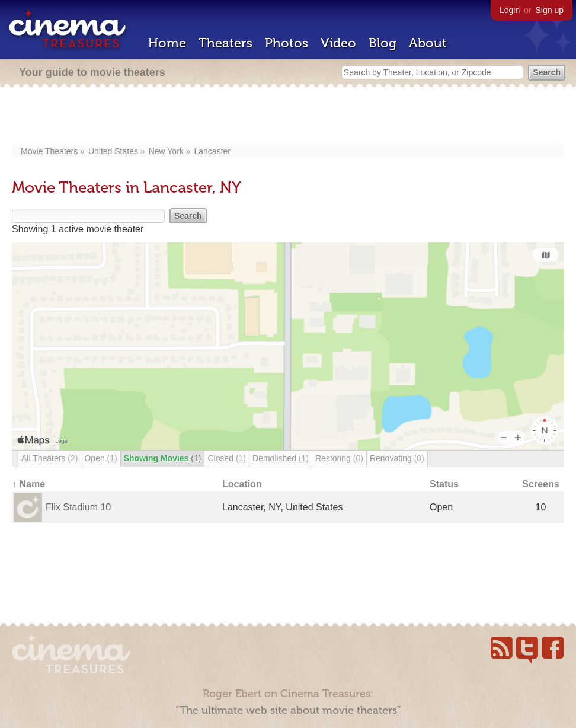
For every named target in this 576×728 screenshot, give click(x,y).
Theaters (225, 43)
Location (242, 484)
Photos (287, 43)
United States (113, 151)
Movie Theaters (49, 151)
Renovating (397, 458)
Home (167, 43)
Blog (383, 43)
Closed (227, 458)
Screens (540, 484)
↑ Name (28, 484)
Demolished (281, 458)
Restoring (339, 458)
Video (338, 43)
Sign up (550, 10)
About (428, 43)
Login (510, 10)
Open (100, 458)
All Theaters (49, 458)
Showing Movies (163, 458)
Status (444, 484)
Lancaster (212, 151)
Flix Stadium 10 (78, 507)
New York (166, 151)
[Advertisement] (288, 117)
